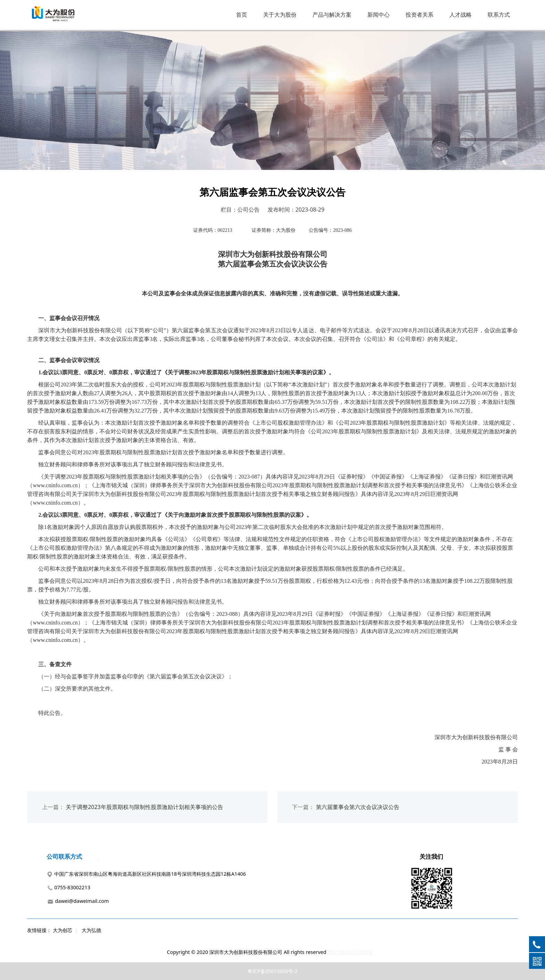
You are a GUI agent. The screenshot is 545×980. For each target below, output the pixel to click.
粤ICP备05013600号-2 (272, 971)
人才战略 (461, 15)
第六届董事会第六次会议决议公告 (358, 807)
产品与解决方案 (332, 15)
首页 (242, 15)
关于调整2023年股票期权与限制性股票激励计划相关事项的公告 (144, 807)
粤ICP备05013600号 (350, 952)
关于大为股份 (280, 15)
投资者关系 (420, 15)
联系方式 (499, 15)
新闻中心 (379, 15)
